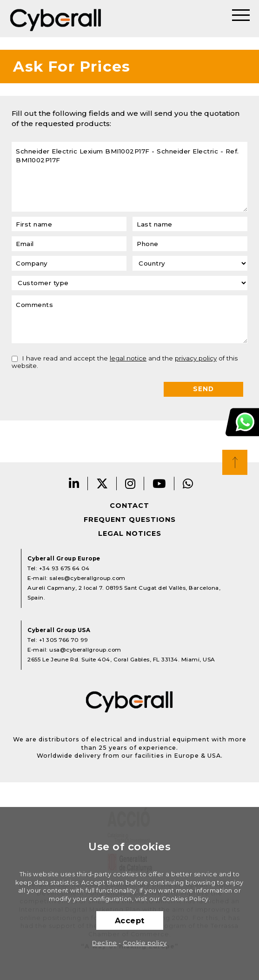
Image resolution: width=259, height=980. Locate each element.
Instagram (130, 483)
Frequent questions (130, 520)
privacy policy (196, 358)
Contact (129, 506)
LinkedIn (74, 483)
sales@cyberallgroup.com (87, 578)
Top (235, 462)
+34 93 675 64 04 (64, 568)
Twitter (102, 483)
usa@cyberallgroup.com (85, 650)
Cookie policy (145, 943)
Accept (130, 920)
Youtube (159, 483)
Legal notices (130, 533)
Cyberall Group (56, 19)
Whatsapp (188, 483)
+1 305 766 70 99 (64, 640)
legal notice (128, 358)
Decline (105, 943)
